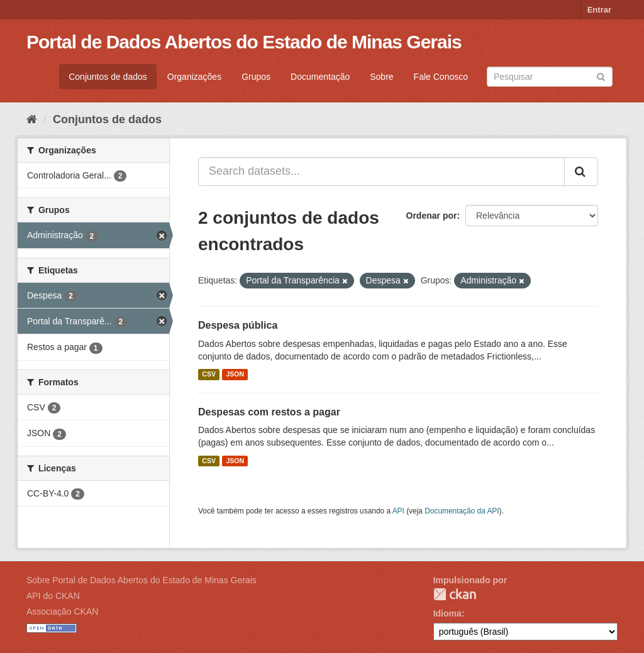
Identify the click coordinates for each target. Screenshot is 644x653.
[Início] (32, 119)
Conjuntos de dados (108, 77)
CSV (209, 375)
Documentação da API (462, 511)
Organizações (194, 77)
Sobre (381, 77)
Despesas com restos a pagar (269, 412)
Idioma (447, 613)
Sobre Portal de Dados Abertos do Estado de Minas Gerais (142, 580)
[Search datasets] (550, 77)
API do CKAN (53, 596)
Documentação (320, 77)
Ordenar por (432, 216)
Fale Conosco (441, 77)
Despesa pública (238, 325)
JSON (235, 375)
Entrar (599, 10)
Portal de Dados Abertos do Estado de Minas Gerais (244, 42)
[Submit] (601, 76)
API (398, 511)
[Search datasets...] (381, 172)
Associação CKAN (62, 612)
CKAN (455, 594)
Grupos (256, 77)
